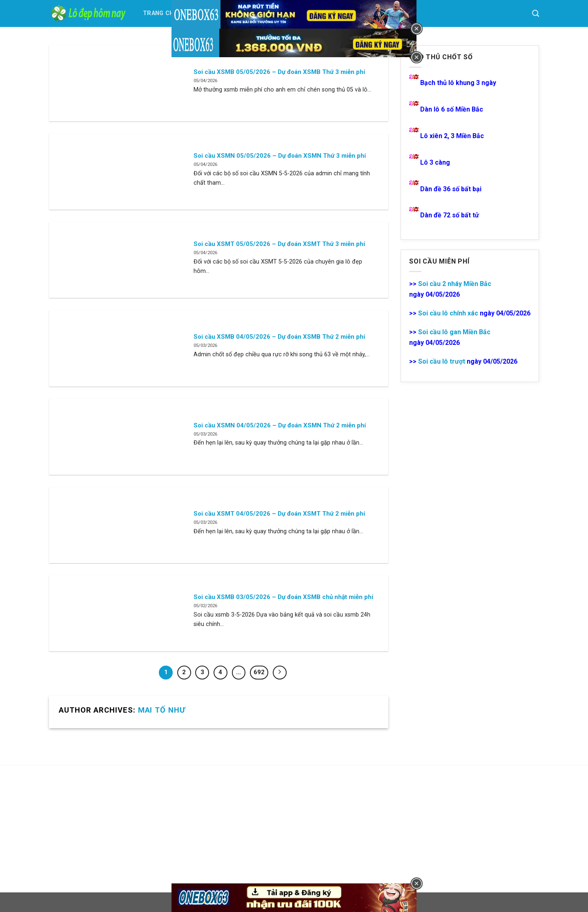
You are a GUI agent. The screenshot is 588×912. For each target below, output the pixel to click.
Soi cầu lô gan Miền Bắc (454, 332)
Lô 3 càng (436, 162)
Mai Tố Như (162, 710)
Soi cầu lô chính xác (448, 313)
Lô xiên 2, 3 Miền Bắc (452, 136)
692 (259, 672)
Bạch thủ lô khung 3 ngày (458, 83)
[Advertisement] (110, 829)
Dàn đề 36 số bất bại (451, 189)
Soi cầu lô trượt (442, 361)
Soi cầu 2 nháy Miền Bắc (455, 284)
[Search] (536, 14)
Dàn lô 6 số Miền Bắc (452, 109)
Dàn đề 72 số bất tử (450, 215)
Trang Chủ (160, 13)
